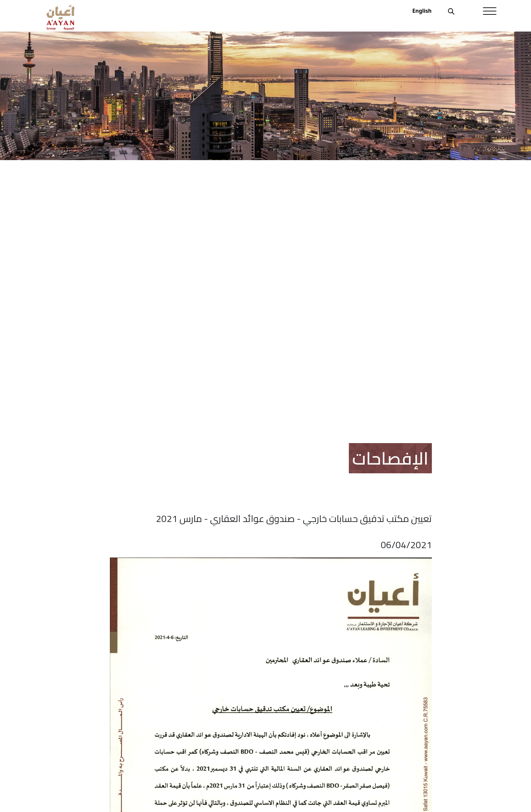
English (422, 11)
